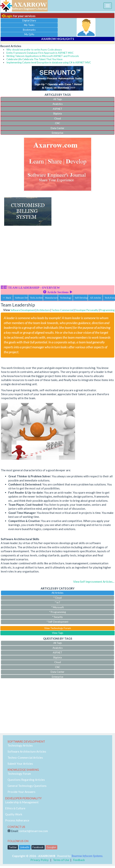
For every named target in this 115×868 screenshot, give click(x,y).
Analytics (58, 104)
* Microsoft (58, 607)
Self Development (81, 298)
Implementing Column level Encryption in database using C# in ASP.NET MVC (49, 62)
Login (7, 16)
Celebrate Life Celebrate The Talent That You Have (34, 59)
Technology (66, 298)
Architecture (43, 310)
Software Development (23, 310)
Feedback (79, 860)
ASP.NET (57, 109)
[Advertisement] (57, 257)
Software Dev (22, 298)
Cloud (58, 118)
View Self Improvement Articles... (94, 582)
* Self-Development (57, 622)
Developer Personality (87, 310)
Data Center (57, 128)
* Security (58, 617)
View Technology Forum (58, 628)
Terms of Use (61, 860)
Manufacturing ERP (51, 298)
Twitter (13, 847)
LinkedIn (25, 847)
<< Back (7, 298)
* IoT (58, 602)
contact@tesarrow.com (33, 831)
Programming (107, 310)
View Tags (58, 633)
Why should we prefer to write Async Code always (34, 50)
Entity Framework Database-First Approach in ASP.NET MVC (40, 53)
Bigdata (58, 114)
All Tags (58, 99)
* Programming (58, 612)
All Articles (96, 298)
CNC (58, 123)
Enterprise (57, 133)
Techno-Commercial (62, 310)
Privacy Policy (40, 860)
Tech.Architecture (37, 298)
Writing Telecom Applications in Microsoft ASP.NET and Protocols (43, 56)
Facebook (38, 847)
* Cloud (58, 598)
